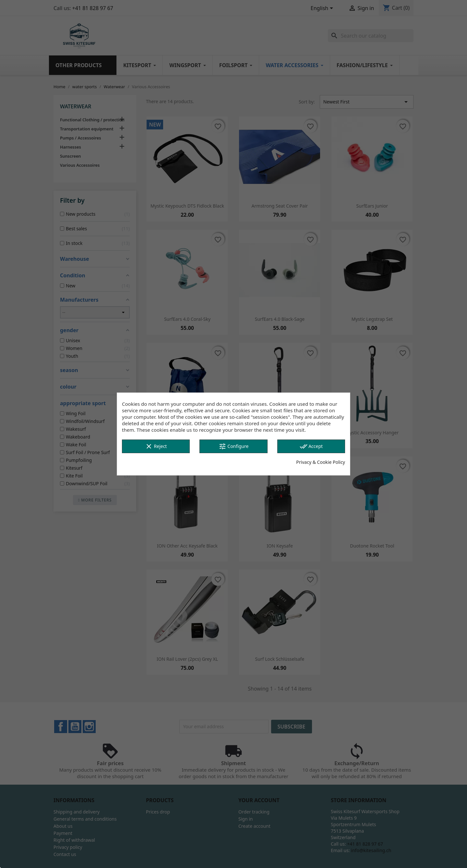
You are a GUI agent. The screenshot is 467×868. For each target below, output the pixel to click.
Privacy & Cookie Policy (321, 462)
